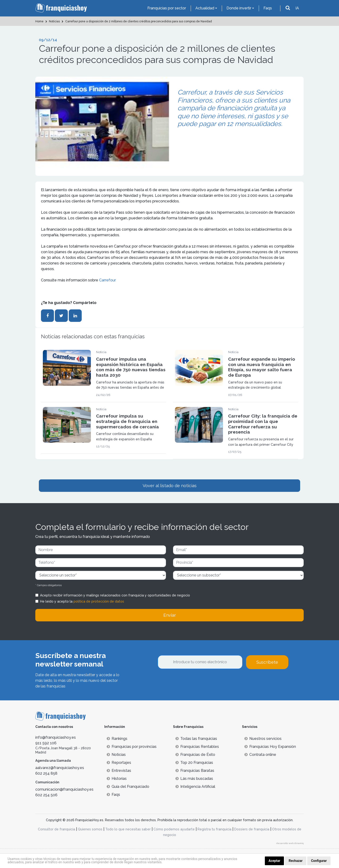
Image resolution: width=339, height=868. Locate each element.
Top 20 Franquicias (194, 763)
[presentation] (194, 682)
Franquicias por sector (167, 8)
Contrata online (260, 755)
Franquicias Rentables (197, 747)
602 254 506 (46, 795)
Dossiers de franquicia (252, 829)
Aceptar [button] (274, 861)
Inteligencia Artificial (195, 787)
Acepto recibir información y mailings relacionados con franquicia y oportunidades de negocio (115, 595)
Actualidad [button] (205, 8)
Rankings (117, 739)
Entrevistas (119, 771)
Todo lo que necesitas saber (128, 829)
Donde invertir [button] (239, 8)
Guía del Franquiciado (128, 787)
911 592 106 (46, 743)
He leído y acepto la (82, 601)
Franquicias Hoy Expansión (270, 747)
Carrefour (107, 280)
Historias (117, 779)
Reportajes (119, 763)
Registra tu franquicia (214, 829)
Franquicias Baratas (195, 771)
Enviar (170, 615)
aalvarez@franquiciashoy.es (60, 768)
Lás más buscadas (194, 779)
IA (297, 8)
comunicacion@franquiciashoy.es (64, 789)
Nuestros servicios (263, 739)
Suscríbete (267, 662)
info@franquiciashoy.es (56, 737)
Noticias (116, 755)
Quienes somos (90, 829)
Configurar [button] (319, 861)
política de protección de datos (99, 601)
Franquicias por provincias (132, 747)
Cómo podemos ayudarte (174, 829)
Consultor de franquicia (56, 829)
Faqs (268, 8)
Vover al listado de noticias (170, 486)
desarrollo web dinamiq (290, 843)
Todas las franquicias (196, 739)
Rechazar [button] (296, 861)
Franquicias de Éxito (195, 755)
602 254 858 (46, 773)
